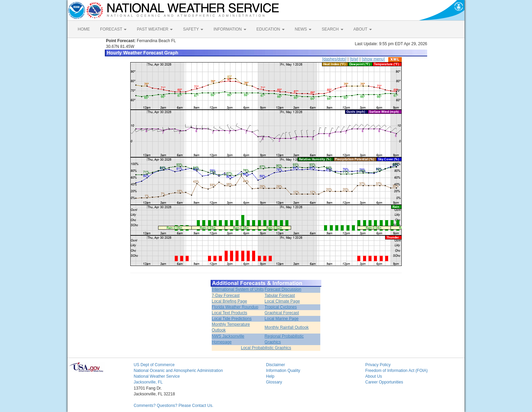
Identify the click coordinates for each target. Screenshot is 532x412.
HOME (84, 29)
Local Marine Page (282, 319)
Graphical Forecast (282, 313)
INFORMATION (230, 29)
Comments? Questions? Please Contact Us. (174, 406)
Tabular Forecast (280, 295)
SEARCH (332, 29)
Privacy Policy (378, 365)
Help (270, 376)
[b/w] (354, 59)
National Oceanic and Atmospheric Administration (178, 371)
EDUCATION (271, 29)
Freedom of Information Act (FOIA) (397, 371)
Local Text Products (230, 313)
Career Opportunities (384, 382)
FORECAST (113, 29)
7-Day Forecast (226, 295)
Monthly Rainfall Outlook (287, 327)
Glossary (274, 382)
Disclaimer (275, 365)
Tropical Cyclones (281, 307)
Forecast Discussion (283, 289)
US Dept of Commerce (154, 365)
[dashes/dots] (334, 59)
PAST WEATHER (155, 29)
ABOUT (363, 29)
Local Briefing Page (229, 301)
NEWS (303, 29)
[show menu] (373, 59)
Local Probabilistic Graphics (266, 348)
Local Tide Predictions (232, 319)
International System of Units (238, 289)
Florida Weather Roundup (235, 307)
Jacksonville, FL (148, 382)
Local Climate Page (282, 301)
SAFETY (193, 29)
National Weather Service (157, 376)
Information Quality (283, 371)
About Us (374, 376)
